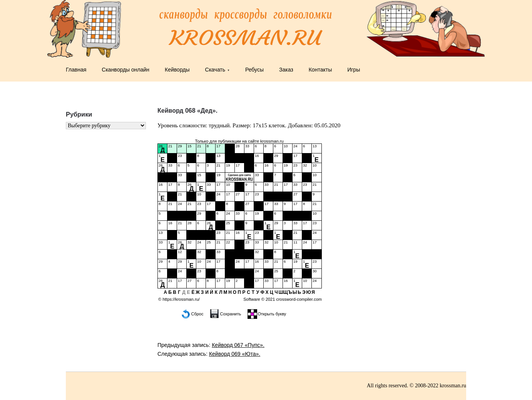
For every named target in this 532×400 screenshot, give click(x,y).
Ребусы (254, 70)
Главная (76, 70)
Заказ (286, 70)
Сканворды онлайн (125, 70)
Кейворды (177, 70)
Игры (354, 70)
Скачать (215, 70)
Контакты (320, 70)
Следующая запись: (209, 354)
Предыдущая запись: (211, 345)
